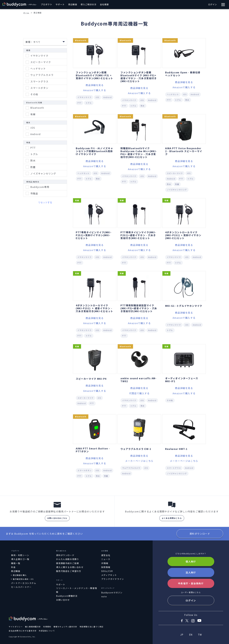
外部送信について (47, 631)
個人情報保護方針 (33, 627)
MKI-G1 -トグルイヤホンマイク (184, 306)
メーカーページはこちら (139, 461)
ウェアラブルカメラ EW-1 (136, 449)
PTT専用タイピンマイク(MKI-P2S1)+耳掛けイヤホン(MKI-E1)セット (94, 235)
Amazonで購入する (95, 90)
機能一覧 (16, 563)
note (104, 596)
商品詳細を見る (95, 85)
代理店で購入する (139, 393)
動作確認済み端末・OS (23, 579)
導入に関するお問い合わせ (70, 567)
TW (200, 635)
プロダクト (47, 4)
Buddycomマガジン (112, 593)
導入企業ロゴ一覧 (20, 559)
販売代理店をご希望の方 (69, 571)
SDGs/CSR (107, 571)
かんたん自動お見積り (67, 559)
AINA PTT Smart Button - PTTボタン (93, 450)
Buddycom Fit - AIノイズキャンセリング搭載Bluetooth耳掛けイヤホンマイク (94, 151)
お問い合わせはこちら (57, 518)
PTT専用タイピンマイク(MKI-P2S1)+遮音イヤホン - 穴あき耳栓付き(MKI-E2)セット (138, 235)
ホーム (26, 13)
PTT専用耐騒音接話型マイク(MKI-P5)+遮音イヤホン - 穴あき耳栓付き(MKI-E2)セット (139, 308)
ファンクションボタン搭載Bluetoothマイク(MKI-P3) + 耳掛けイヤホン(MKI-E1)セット (94, 75)
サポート (60, 4)
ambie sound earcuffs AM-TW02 (138, 380)
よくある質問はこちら (172, 518)
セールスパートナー (21, 587)
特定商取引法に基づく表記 (91, 627)
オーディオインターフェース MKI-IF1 (182, 380)
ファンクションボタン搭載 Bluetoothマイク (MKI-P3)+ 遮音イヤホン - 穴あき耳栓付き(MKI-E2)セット (139, 77)
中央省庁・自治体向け (191, 583)
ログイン (212, 4)
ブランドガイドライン (113, 579)
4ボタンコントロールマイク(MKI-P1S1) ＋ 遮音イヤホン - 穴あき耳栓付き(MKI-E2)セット (94, 308)
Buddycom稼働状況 (67, 596)
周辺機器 (73, 4)
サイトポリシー (16, 627)
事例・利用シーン (20, 555)
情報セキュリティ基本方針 (65, 627)
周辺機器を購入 (20, 575)
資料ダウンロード (200, 534)
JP (182, 635)
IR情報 (105, 563)
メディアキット (109, 575)
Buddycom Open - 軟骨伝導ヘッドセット (183, 74)
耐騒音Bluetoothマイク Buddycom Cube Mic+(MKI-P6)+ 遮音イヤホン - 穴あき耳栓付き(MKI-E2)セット (139, 153)
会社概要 (104, 4)
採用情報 (106, 567)
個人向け (191, 561)
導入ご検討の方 (89, 4)
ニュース (106, 559)
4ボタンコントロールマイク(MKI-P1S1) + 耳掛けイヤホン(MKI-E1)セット (183, 235)
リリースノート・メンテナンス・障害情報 (77, 590)
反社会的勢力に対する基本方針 (23, 631)
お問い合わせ (63, 600)
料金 (13, 567)
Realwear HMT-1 (176, 449)
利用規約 (47, 627)
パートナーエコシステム (24, 583)
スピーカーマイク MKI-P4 (91, 379)
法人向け (191, 572)
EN (191, 635)
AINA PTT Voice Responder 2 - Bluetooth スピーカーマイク (184, 151)
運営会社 (106, 555)
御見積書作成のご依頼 (67, 563)
